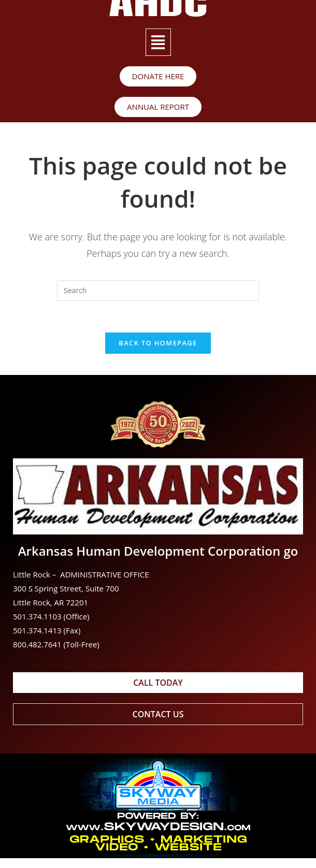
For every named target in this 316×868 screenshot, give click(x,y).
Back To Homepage (158, 343)
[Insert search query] (158, 291)
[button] (158, 42)
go (291, 551)
